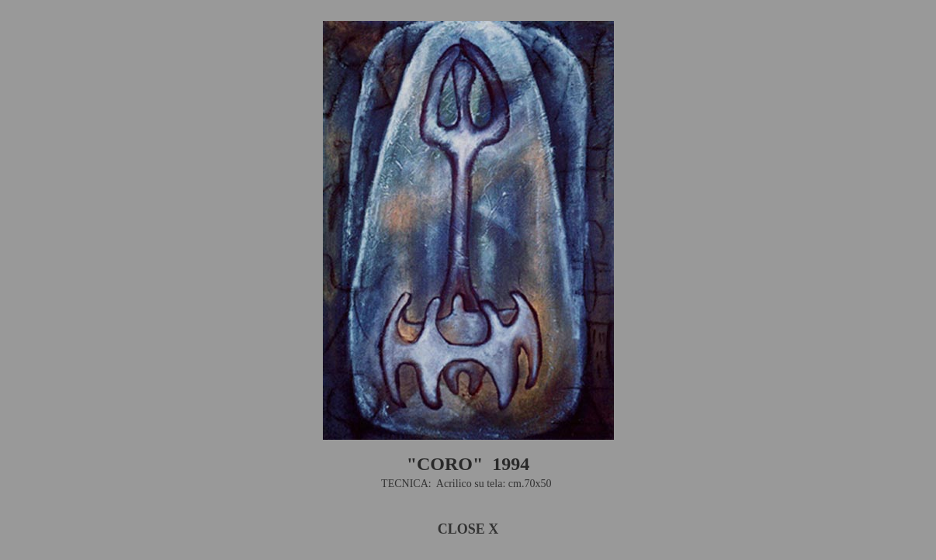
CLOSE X (468, 529)
